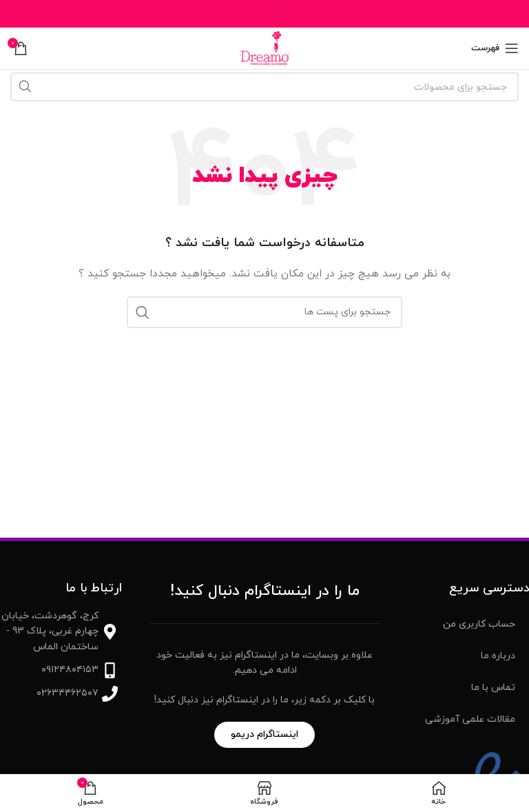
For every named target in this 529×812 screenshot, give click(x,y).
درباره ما (498, 656)
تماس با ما (493, 688)
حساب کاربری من (479, 624)
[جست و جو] (264, 87)
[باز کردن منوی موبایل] (495, 48)
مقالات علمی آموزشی (470, 719)
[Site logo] (264, 47)
